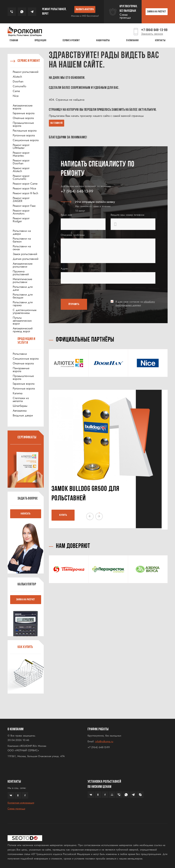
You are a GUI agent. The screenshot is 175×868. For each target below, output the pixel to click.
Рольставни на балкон (22, 240)
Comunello (19, 86)
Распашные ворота (25, 131)
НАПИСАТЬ (26, 514)
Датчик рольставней (26, 259)
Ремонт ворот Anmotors (21, 212)
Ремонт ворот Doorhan (21, 162)
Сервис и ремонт (71, 41)
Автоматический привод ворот (23, 330)
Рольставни (20, 354)
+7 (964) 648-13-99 (77, 191)
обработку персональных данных (135, 303)
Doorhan (18, 81)
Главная (14, 41)
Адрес (65, 269)
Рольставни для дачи (23, 288)
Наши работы (103, 41)
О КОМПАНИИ (132, 41)
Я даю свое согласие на (135, 303)
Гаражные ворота (24, 113)
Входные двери (23, 415)
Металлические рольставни (22, 281)
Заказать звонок (152, 34)
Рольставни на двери (22, 232)
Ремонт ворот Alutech (21, 170)
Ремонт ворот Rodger (21, 220)
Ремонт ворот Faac (24, 206)
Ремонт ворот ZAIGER (21, 200)
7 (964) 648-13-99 (154, 30)
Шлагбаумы (20, 406)
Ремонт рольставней (26, 72)
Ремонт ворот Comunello (21, 177)
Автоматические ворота (23, 107)
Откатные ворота (23, 118)
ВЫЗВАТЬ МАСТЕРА (85, 9)
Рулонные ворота (24, 135)
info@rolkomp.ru (104, 741)
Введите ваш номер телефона (127, 215)
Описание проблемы (73, 235)
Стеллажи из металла (21, 400)
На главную (57, 123)
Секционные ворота (26, 140)
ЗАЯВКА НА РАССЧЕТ (157, 12)
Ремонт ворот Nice (24, 188)
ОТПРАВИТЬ (74, 304)
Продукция (40, 41)
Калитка (18, 393)
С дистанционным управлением (25, 311)
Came (16, 91)
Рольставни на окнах (22, 248)
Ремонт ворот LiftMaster (21, 146)
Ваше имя (66, 215)
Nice (16, 96)
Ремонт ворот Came (25, 184)
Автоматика (20, 411)
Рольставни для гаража (23, 304)
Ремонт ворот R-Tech (25, 193)
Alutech (17, 77)
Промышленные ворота (23, 124)
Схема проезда (125, 16)
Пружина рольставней (21, 273)
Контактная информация (21, 803)
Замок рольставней (25, 254)
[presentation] (81, 292)
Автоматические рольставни (23, 265)
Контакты (160, 41)
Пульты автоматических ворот (22, 321)
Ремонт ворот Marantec (21, 154)
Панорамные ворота (21, 370)
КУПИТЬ (69, 515)
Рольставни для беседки (23, 296)
